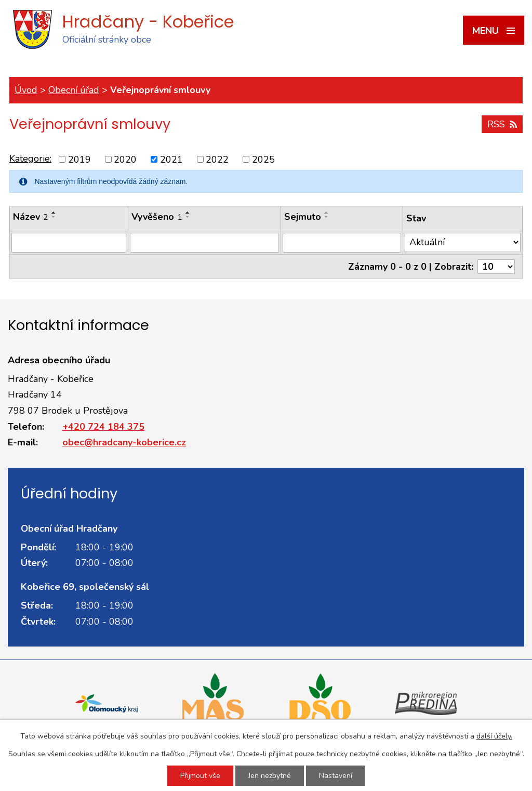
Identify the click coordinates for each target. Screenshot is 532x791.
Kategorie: (30, 159)
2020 (125, 159)
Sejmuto (303, 217)
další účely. (494, 736)
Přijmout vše (200, 776)
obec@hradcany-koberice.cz (124, 442)
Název (31, 217)
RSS (502, 124)
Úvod (26, 90)
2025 (263, 159)
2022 (217, 159)
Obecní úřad (74, 90)
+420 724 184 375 (103, 427)
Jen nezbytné (270, 776)
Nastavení (336, 776)
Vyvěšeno (157, 217)
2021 (171, 159)
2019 (79, 159)
